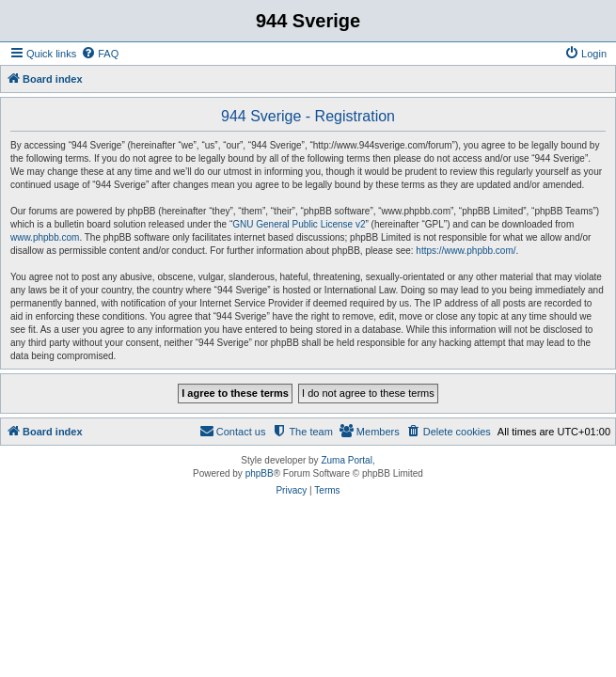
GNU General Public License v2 (299, 224)
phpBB (260, 473)
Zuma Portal (346, 460)
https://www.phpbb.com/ (466, 251)
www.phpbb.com (45, 237)
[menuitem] (100, 54)
